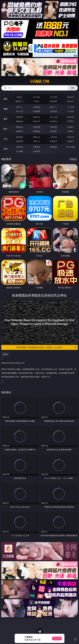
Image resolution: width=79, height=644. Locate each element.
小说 (5, 139)
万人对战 (53, 97)
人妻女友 (53, 137)
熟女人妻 (20, 111)
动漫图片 (71, 127)
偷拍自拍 (37, 117)
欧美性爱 (71, 117)
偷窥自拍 (20, 127)
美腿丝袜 (20, 131)
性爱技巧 (71, 141)
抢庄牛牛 (71, 101)
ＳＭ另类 (71, 111)
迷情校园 (20, 141)
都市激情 (20, 137)
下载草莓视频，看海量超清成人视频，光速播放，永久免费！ (46, 347)
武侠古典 (71, 137)
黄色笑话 (53, 141)
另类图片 (71, 131)
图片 (5, 129)
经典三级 (37, 121)
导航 (5, 149)
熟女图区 (53, 131)
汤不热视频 (71, 147)
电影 (5, 119)
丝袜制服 (37, 111)
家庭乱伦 (37, 137)
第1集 (5, 354)
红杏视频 (20, 151)
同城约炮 (20, 147)
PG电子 (20, 97)
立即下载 (57, 638)
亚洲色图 (37, 127)
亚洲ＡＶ (20, 107)
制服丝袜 (20, 121)
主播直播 (53, 111)
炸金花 (37, 101)
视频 (5, 109)
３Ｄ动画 (71, 107)
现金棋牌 (53, 101)
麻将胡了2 (20, 101)
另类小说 (37, 141)
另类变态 (71, 121)
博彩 (5, 99)
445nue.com (39, 82)
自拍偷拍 (37, 107)
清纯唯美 (37, 131)
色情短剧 (37, 151)
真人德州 (37, 97)
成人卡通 (53, 117)
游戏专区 (71, 97)
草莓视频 (53, 147)
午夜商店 (37, 147)
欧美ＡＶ (53, 107)
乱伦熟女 (53, 121)
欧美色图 (53, 127)
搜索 (73, 88)
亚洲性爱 (20, 117)
